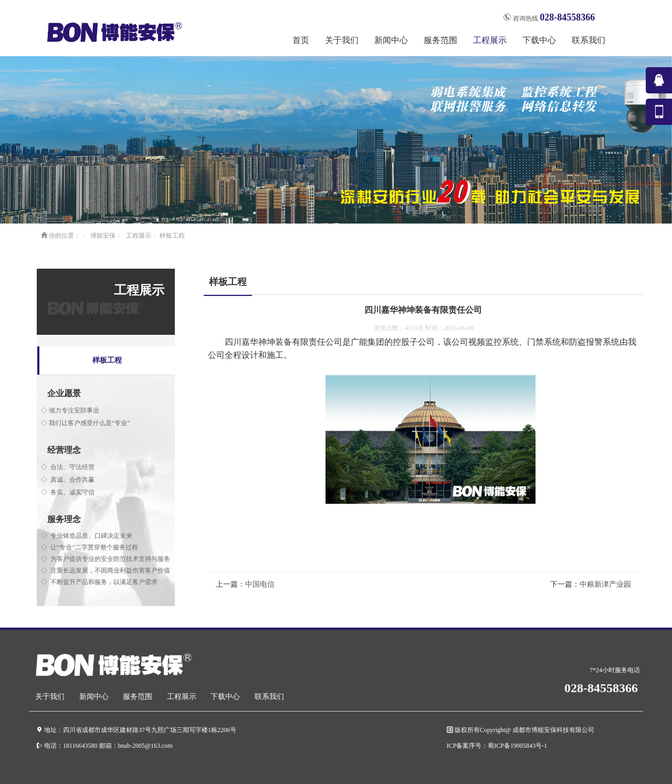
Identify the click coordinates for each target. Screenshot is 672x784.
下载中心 (225, 697)
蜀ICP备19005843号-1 (517, 745)
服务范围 (138, 697)
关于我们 (50, 697)
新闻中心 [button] (391, 40)
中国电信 (260, 584)
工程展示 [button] (490, 40)
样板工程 (172, 236)
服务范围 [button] (440, 40)
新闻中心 (94, 697)
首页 (301, 40)
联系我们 (589, 40)
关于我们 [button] (342, 40)
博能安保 (103, 236)
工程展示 (139, 236)
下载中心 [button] (539, 40)
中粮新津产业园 (605, 584)
